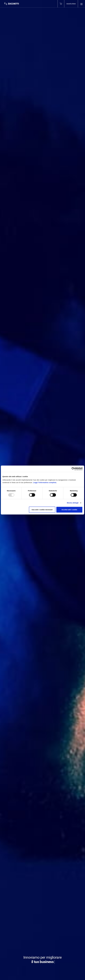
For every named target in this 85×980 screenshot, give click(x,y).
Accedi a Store (71, 4)
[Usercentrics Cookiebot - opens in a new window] (73, 469)
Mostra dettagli (73, 503)
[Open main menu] (81, 4)
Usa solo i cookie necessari (42, 510)
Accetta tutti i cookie (69, 510)
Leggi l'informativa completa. (45, 482)
